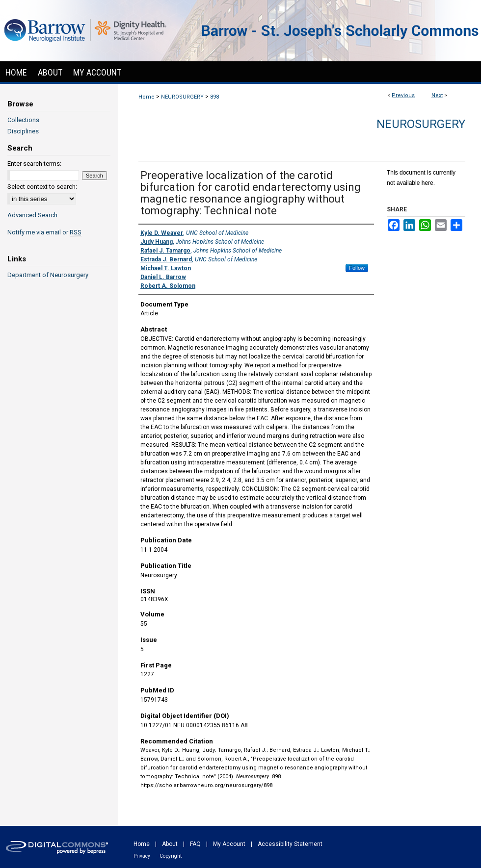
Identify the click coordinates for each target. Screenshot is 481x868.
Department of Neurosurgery (48, 275)
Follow (357, 268)
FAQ (195, 844)
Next (437, 95)
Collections (23, 120)
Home (147, 97)
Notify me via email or (44, 232)
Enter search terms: (34, 164)
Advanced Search (32, 215)
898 (214, 97)
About (170, 844)
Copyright (171, 856)
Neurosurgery (421, 124)
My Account (229, 844)
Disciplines (23, 131)
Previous (403, 95)
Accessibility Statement (290, 844)
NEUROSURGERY (182, 97)
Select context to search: (42, 187)
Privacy (142, 856)
